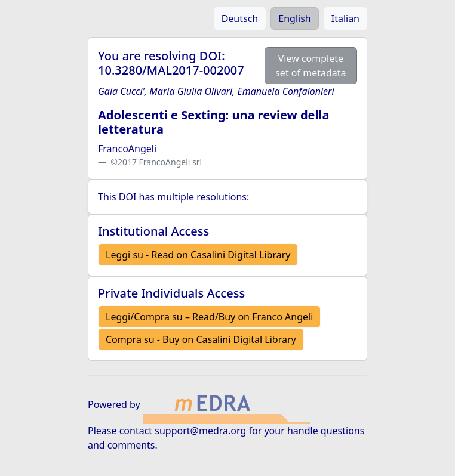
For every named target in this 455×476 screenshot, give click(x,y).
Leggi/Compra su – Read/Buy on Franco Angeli (209, 317)
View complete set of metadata (310, 66)
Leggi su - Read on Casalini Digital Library (198, 255)
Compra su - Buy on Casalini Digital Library (201, 339)
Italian (345, 18)
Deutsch (240, 18)
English (294, 18)
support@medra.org (200, 431)
